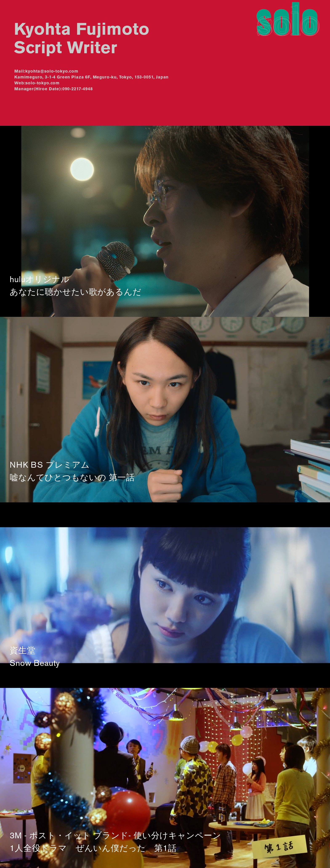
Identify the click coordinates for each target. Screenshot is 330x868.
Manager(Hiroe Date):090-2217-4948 (54, 89)
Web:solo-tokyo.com (37, 83)
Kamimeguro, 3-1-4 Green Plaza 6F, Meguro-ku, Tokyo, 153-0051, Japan (91, 77)
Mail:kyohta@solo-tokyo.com (46, 72)
